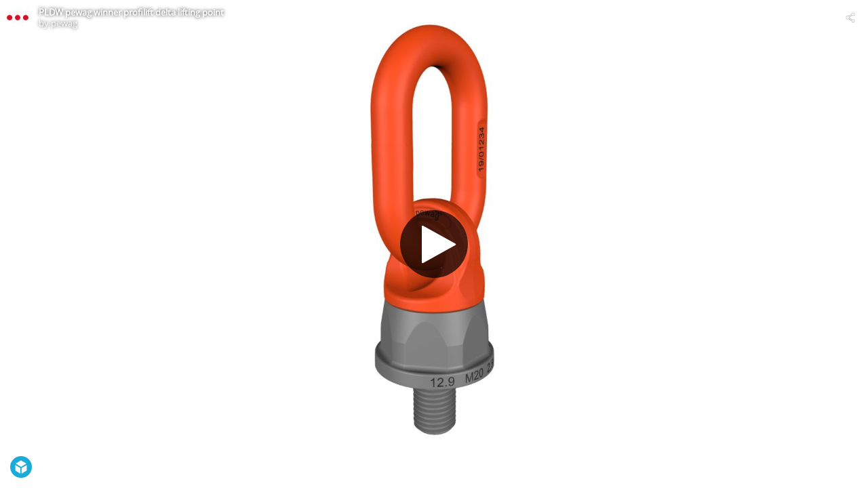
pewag (64, 23)
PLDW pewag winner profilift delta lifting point (131, 12)
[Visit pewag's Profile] (18, 18)
